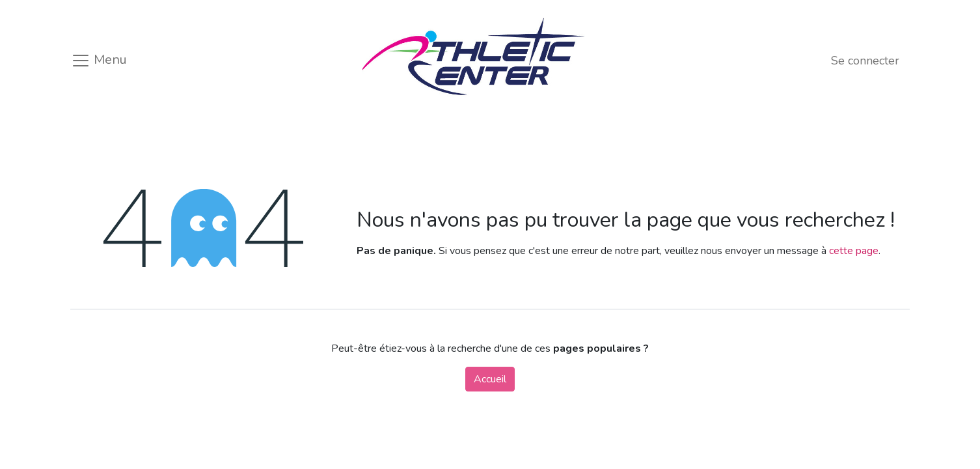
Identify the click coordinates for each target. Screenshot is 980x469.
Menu (99, 61)
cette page (854, 251)
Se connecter (865, 61)
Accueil (490, 379)
